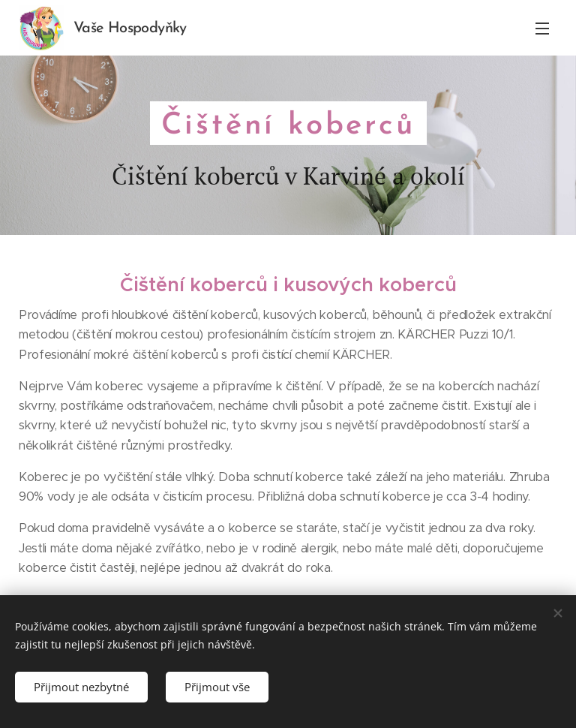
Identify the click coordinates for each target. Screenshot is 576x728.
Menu (542, 29)
